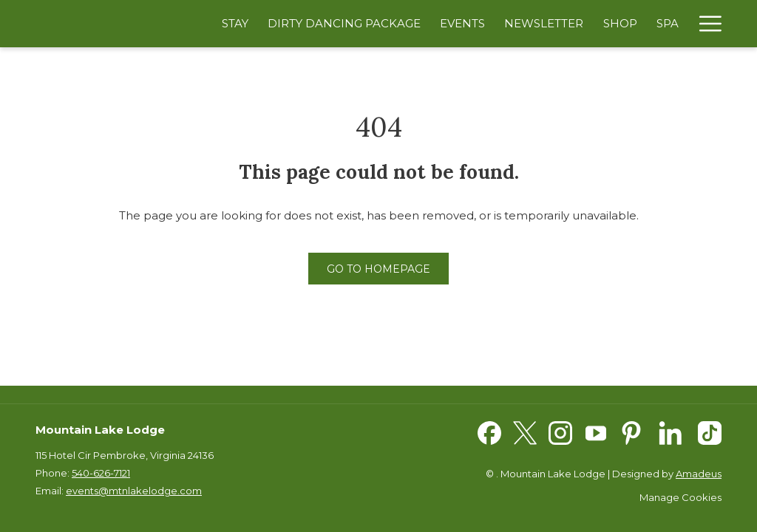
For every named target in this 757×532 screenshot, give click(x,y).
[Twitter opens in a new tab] (525, 432)
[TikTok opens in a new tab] (710, 432)
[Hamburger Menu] (705, 24)
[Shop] (620, 24)
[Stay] (235, 24)
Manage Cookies (680, 497)
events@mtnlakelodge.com (134, 491)
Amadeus (699, 474)
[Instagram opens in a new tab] (560, 432)
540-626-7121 (101, 473)
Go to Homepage (378, 269)
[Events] (462, 24)
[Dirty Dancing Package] (344, 24)
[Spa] (668, 24)
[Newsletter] (544, 24)
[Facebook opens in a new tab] (489, 432)
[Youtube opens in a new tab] (596, 432)
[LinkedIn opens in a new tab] (671, 432)
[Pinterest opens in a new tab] (631, 432)
